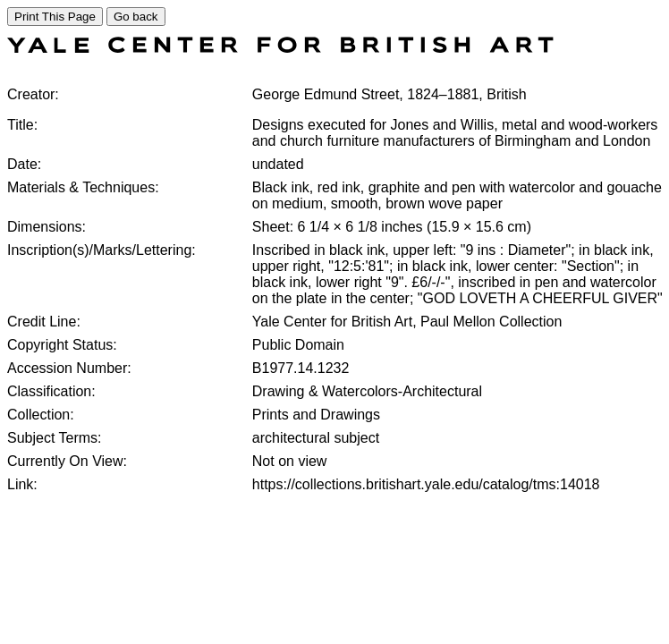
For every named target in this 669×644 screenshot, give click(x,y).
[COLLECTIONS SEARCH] (280, 48)
